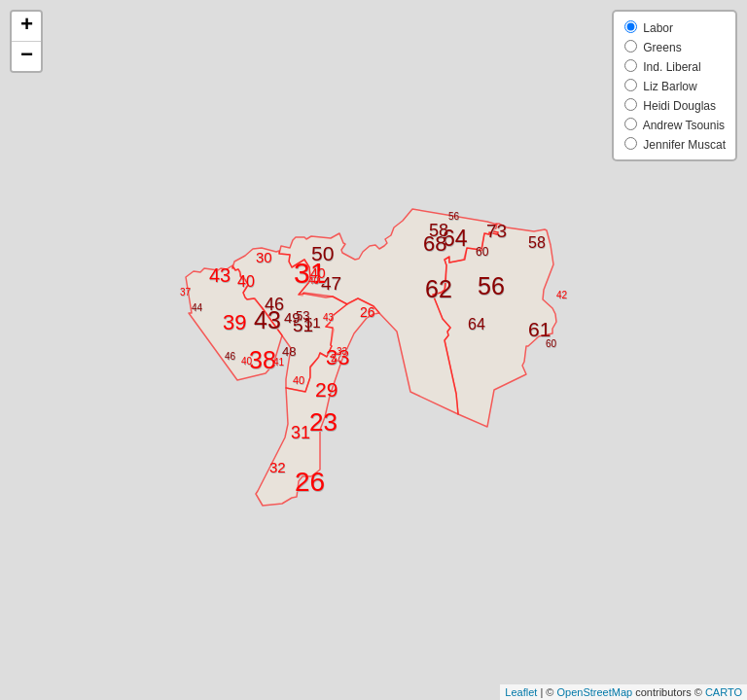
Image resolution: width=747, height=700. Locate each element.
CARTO (724, 692)
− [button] (27, 56)
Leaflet (521, 692)
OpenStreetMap (594, 692)
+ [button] (27, 26)
